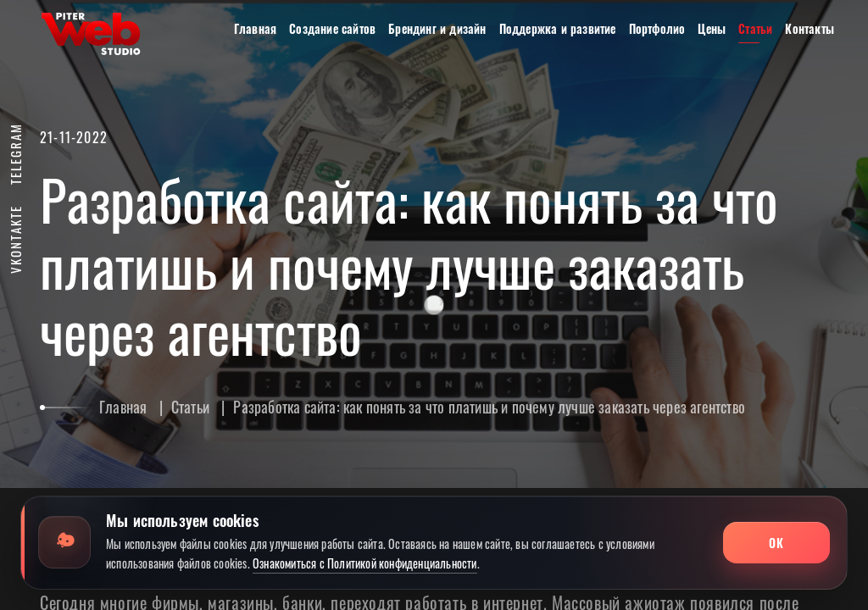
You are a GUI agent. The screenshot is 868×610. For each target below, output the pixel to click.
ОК (776, 543)
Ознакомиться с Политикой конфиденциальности (365, 563)
